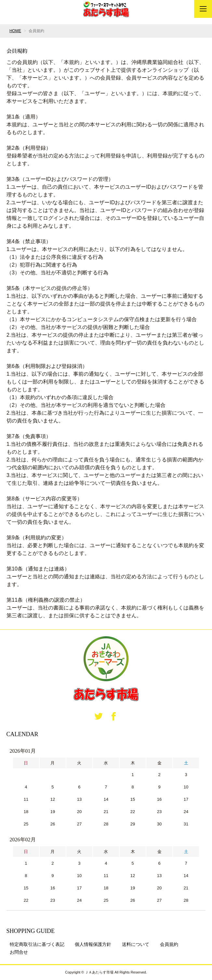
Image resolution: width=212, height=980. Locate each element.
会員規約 (169, 944)
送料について (136, 944)
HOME (15, 31)
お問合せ (19, 952)
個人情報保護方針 (93, 944)
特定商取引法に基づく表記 (37, 944)
